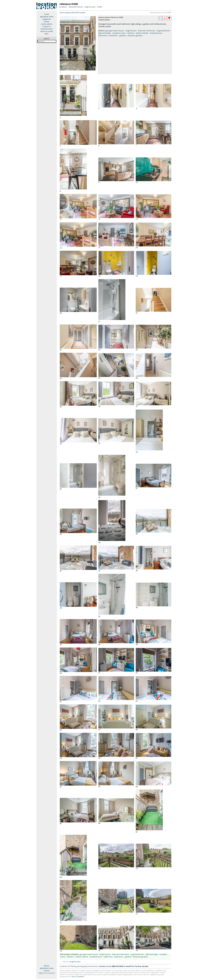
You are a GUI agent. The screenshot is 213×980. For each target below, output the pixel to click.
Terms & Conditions (78, 977)
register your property (47, 973)
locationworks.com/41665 (160, 13)
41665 (100, 7)
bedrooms (113, 35)
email (128, 966)
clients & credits (47, 31)
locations (63, 7)
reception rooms (119, 33)
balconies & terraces (147, 31)
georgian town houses (115, 31)
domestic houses (76, 7)
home (47, 14)
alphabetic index (47, 17)
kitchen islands (142, 33)
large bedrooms (163, 31)
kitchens (131, 33)
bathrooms (103, 35)
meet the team (47, 29)
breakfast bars (156, 33)
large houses (90, 7)
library (47, 21)
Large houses (75, 962)
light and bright (104, 33)
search (47, 971)
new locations (47, 24)
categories (47, 19)
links (47, 34)
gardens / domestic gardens (131, 35)
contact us (47, 26)
